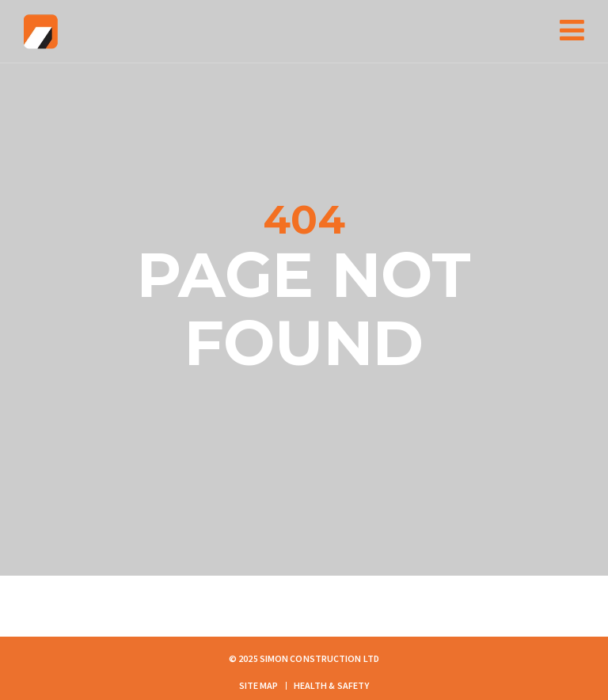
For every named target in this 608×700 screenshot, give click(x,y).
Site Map (259, 685)
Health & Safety (332, 685)
